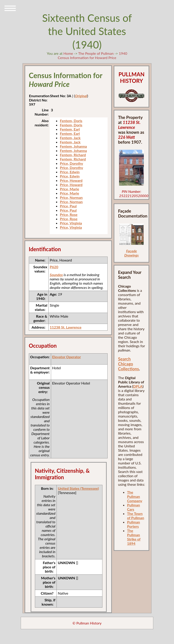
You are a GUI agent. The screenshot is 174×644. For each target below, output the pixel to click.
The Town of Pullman (136, 516)
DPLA (138, 386)
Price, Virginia (71, 223)
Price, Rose (69, 214)
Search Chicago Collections (128, 364)
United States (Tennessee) (78, 488)
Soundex (56, 275)
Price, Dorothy (71, 163)
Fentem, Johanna (73, 146)
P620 (54, 267)
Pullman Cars (133, 507)
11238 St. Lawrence (66, 327)
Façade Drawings (131, 253)
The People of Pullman (96, 53)
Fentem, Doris (71, 121)
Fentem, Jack (70, 138)
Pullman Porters (133, 524)
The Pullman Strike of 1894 (134, 537)
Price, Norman (71, 197)
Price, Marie (69, 189)
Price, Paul (68, 206)
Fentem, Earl (70, 129)
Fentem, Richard (73, 155)
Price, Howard (71, 180)
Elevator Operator (67, 357)
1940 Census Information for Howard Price (92, 55)
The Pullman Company (134, 496)
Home (68, 53)
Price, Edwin (70, 172)
